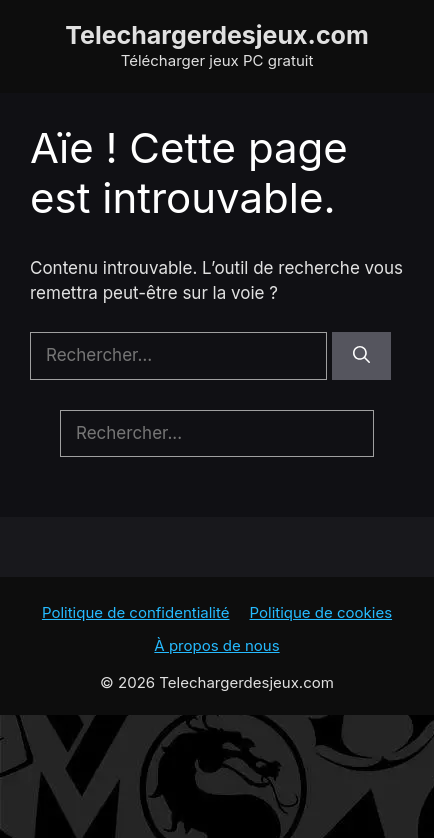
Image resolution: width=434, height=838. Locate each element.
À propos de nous (216, 645)
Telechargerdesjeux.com (217, 35)
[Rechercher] (361, 356)
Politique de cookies (321, 612)
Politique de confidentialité (136, 612)
